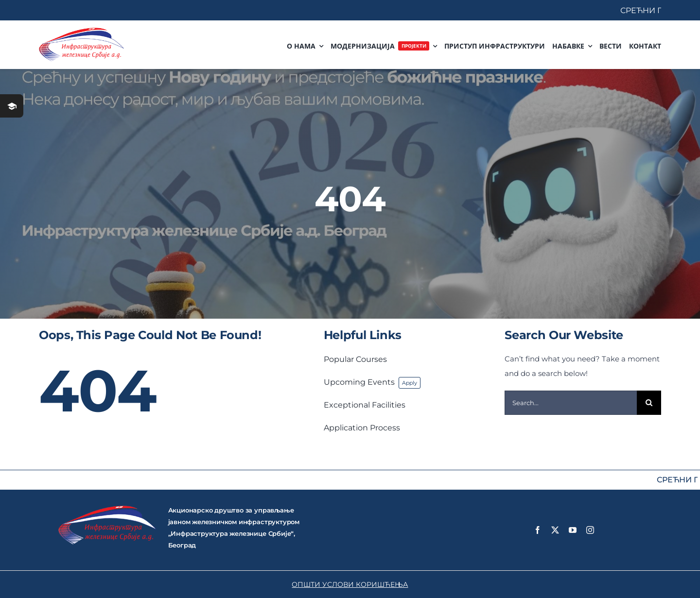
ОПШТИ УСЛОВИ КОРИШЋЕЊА (350, 584)
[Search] (649, 403)
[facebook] (538, 530)
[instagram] (590, 530)
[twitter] (555, 530)
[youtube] (573, 530)
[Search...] (571, 403)
